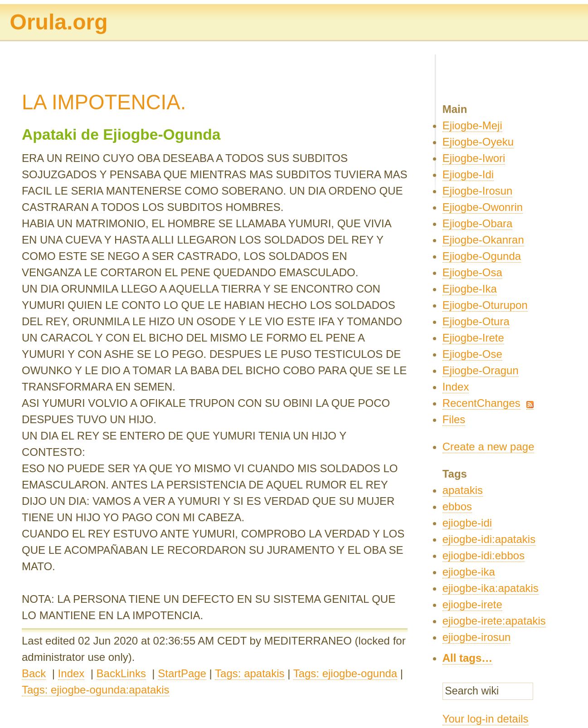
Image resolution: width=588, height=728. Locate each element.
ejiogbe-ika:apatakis (491, 588)
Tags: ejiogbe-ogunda (345, 673)
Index (71, 673)
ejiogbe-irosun (477, 637)
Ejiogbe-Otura (476, 321)
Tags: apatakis (250, 673)
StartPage (182, 673)
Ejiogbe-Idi (468, 174)
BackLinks (121, 673)
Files (454, 419)
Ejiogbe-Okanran (483, 240)
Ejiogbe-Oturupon (485, 305)
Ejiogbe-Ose (472, 354)
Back (34, 673)
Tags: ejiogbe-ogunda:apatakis (96, 690)
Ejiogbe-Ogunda (482, 256)
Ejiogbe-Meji (472, 125)
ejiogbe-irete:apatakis (494, 621)
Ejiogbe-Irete (473, 338)
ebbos (457, 506)
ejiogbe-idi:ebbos (484, 555)
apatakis (463, 490)
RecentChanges (481, 403)
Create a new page (488, 447)
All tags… (468, 658)
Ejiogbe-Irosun (478, 191)
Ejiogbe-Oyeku (478, 142)
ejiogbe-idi (467, 523)
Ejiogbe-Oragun (481, 370)
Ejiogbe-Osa (472, 272)
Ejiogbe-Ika (470, 289)
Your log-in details (486, 719)
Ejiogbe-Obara (478, 223)
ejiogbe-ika (469, 572)
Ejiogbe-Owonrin (483, 207)
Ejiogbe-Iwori (474, 158)
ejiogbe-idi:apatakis (489, 539)
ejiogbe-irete (472, 604)
